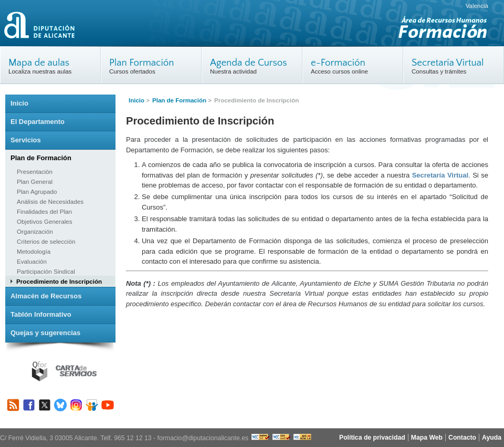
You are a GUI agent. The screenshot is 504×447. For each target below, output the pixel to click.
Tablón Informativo (41, 314)
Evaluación (32, 261)
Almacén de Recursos (46, 296)
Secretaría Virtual (448, 63)
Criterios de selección (46, 241)
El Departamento (38, 122)
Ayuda (492, 438)
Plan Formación (141, 63)
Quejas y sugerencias (45, 333)
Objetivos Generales (45, 221)
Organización (35, 231)
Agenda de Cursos (249, 63)
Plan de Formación (179, 100)
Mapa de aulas (39, 63)
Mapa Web (427, 438)
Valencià (477, 6)
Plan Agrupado (37, 191)
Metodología (34, 251)
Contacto (462, 438)
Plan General (35, 181)
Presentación (35, 171)
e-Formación (338, 63)
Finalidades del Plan (44, 211)
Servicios (26, 140)
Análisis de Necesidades (50, 201)
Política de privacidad (372, 438)
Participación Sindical (46, 271)
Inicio (136, 100)
